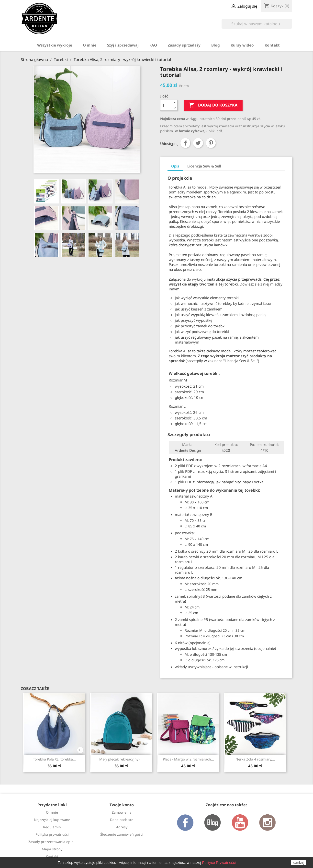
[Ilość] (166, 105)
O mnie (90, 45)
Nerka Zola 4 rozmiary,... (255, 759)
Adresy (122, 827)
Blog (216, 45)
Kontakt (272, 45)
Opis (175, 166)
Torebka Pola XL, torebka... (54, 759)
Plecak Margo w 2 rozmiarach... (188, 759)
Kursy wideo (242, 45)
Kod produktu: (226, 445)
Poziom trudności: (265, 445)
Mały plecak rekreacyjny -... (121, 759)
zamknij (298, 863)
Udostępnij (185, 143)
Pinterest (211, 143)
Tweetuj (198, 143)
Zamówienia (122, 812)
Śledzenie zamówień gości (122, 834)
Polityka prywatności (52, 834)
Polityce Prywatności (219, 862)
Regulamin (52, 827)
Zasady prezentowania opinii (52, 842)
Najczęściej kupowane (52, 820)
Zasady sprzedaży (184, 45)
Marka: (188, 445)
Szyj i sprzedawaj (123, 45)
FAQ (153, 45)
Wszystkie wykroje (55, 45)
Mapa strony (52, 849)
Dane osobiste (122, 820)
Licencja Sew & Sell (204, 166)
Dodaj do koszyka (213, 105)
